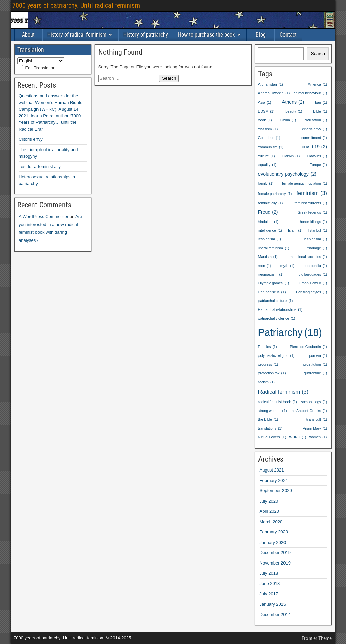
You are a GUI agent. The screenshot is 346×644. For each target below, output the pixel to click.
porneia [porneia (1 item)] (318, 356)
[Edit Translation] (21, 67)
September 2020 (276, 491)
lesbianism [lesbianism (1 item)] (270, 239)
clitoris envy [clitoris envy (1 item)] (315, 129)
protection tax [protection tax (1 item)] (272, 373)
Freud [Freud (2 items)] (268, 212)
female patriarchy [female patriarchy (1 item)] (275, 194)
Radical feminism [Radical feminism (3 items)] (283, 392)
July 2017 (269, 594)
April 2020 (269, 511)
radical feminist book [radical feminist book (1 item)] (278, 402)
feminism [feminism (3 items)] (312, 193)
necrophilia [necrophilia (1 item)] (315, 266)
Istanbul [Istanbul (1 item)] (318, 231)
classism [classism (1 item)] (268, 129)
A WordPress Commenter (43, 217)
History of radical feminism (77, 35)
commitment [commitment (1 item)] (314, 138)
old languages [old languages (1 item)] (313, 274)
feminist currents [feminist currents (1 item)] (311, 203)
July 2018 (269, 573)
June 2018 (270, 584)
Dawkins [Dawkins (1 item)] (317, 156)
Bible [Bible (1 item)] (320, 111)
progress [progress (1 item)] (268, 364)
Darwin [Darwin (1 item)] (291, 156)
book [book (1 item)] (265, 120)
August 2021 (272, 470)
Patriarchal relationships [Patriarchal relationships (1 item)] (280, 310)
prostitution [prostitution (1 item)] (315, 364)
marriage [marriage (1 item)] (317, 248)
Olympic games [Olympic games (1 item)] (274, 283)
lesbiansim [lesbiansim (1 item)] (316, 239)
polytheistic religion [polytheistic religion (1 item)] (276, 356)
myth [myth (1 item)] (287, 266)
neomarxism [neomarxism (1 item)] (271, 274)
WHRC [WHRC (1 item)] (298, 437)
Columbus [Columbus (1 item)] (269, 138)
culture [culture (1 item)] (267, 156)
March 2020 (271, 522)
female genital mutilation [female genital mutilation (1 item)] (305, 183)
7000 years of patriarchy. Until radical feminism (76, 5)
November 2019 (275, 563)
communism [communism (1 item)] (271, 147)
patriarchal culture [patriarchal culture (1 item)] (276, 301)
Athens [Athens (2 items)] (293, 102)
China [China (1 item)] (288, 120)
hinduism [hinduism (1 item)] (268, 222)
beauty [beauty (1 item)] (294, 111)
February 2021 (274, 480)
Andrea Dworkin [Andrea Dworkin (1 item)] (274, 93)
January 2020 (273, 542)
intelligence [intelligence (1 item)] (270, 231)
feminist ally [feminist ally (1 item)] (271, 203)
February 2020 (274, 532)
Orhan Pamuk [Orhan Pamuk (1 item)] (313, 283)
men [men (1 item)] (265, 266)
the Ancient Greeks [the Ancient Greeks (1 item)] (309, 411)
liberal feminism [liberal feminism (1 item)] (274, 248)
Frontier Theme (317, 638)
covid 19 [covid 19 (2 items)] (314, 147)
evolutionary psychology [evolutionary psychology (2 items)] (287, 174)
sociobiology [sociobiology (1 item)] (314, 402)
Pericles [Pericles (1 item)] (268, 347)
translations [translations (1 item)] (270, 428)
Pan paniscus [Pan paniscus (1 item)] (272, 292)
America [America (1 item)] (317, 84)
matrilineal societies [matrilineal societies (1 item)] (308, 257)
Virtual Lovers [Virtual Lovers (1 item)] (272, 437)
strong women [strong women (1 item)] (273, 411)
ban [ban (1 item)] (321, 103)
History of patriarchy (146, 35)
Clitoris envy (31, 139)
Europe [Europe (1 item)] (318, 165)
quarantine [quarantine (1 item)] (316, 373)
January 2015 (273, 604)
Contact (288, 35)
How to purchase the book (206, 35)
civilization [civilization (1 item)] (316, 120)
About (28, 35)
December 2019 (275, 553)
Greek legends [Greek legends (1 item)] (312, 213)
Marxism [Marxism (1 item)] (268, 257)
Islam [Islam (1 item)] (295, 231)
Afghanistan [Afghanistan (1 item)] (271, 84)
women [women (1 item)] (318, 437)
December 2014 (275, 614)
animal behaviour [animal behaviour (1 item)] (310, 93)
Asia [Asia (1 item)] (265, 103)
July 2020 (269, 501)
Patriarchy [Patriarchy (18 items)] (290, 333)
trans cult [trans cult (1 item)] (317, 420)
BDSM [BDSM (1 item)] (266, 111)
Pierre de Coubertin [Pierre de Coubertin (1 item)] (308, 347)
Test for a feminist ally (40, 167)
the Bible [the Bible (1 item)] (268, 420)
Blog (261, 35)
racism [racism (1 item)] (266, 382)
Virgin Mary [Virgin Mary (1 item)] (315, 428)
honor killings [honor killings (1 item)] (314, 222)
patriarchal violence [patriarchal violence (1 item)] (277, 318)
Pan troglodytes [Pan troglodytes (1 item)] (312, 292)
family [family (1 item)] (266, 183)
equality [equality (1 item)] (267, 165)
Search (318, 54)
